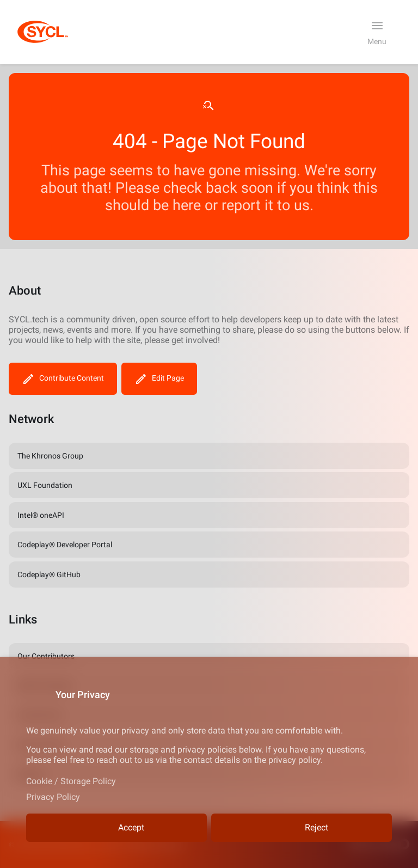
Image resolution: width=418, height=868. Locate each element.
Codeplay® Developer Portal (65, 545)
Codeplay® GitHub (49, 574)
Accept (116, 828)
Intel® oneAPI (41, 515)
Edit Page (159, 379)
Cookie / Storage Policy (71, 781)
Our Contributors (46, 656)
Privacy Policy (53, 797)
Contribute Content (63, 379)
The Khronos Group (50, 456)
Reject (302, 828)
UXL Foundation (45, 485)
